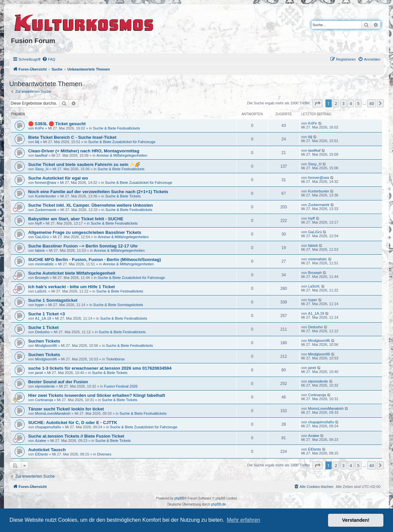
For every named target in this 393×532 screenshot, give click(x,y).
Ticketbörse (115, 359)
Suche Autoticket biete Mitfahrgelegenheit (72, 273)
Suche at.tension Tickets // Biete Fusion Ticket (76, 436)
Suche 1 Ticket (43, 327)
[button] (317, 103)
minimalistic (45, 264)
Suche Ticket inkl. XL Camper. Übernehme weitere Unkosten (90, 205)
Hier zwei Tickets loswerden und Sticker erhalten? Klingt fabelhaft (97, 395)
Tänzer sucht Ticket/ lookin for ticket (66, 409)
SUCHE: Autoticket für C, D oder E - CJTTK (73, 423)
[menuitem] (49, 59)
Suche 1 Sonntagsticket (53, 300)
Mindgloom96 (46, 346)
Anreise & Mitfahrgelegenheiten (122, 155)
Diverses (104, 454)
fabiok (40, 250)
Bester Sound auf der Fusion (58, 382)
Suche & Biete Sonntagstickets (118, 305)
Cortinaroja (44, 400)
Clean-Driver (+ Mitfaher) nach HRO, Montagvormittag (84, 151)
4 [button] (351, 103)
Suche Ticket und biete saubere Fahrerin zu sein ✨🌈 (84, 164)
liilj (37, 142)
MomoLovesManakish (53, 413)
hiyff (38, 223)
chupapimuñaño (48, 427)
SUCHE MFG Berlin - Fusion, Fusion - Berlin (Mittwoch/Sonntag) (95, 260)
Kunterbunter (46, 196)
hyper (40, 305)
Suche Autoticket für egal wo (58, 178)
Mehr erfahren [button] (243, 520)
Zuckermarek (46, 210)
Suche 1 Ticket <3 (47, 314)
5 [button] (358, 103)
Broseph (42, 278)
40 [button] (372, 103)
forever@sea (46, 183)
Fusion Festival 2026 (121, 386)
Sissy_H (42, 169)
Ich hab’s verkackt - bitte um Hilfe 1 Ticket (72, 287)
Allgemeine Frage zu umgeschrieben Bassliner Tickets (85, 232)
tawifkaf (41, 155)
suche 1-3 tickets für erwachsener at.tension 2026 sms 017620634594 (100, 368)
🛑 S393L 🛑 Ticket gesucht (57, 124)
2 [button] (336, 103)
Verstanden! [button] (356, 520)
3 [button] (343, 103)
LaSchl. (41, 291)
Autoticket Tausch (47, 450)
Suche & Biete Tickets (123, 196)
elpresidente (45, 386)
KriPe (40, 128)
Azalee (41, 441)
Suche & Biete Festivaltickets (117, 128)
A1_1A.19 (43, 318)
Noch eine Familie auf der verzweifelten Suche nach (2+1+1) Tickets (98, 192)
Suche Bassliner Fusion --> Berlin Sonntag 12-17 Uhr (83, 246)
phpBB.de (218, 504)
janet (39, 373)
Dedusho (42, 332)
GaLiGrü (42, 237)
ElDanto (42, 454)
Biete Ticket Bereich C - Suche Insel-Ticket (72, 137)
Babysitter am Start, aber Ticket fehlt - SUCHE (76, 219)
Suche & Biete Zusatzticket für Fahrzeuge (122, 142)
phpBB (179, 498)
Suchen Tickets (44, 341)
